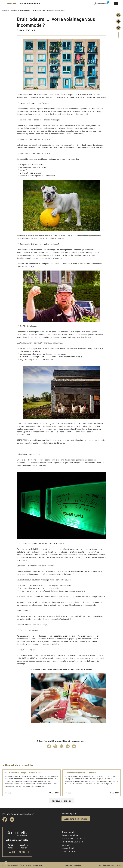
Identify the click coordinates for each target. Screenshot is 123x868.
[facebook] (5, 819)
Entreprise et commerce (73, 838)
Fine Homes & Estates (72, 842)
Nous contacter (69, 851)
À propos (66, 845)
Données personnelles (71, 865)
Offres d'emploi (69, 832)
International (68, 848)
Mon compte (101, 3)
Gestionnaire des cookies (110, 865)
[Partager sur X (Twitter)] (118, 21)
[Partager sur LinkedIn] (118, 28)
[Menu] (116, 3)
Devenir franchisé (70, 835)
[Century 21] (23, 4)
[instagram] (12, 819)
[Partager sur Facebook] (118, 15)
